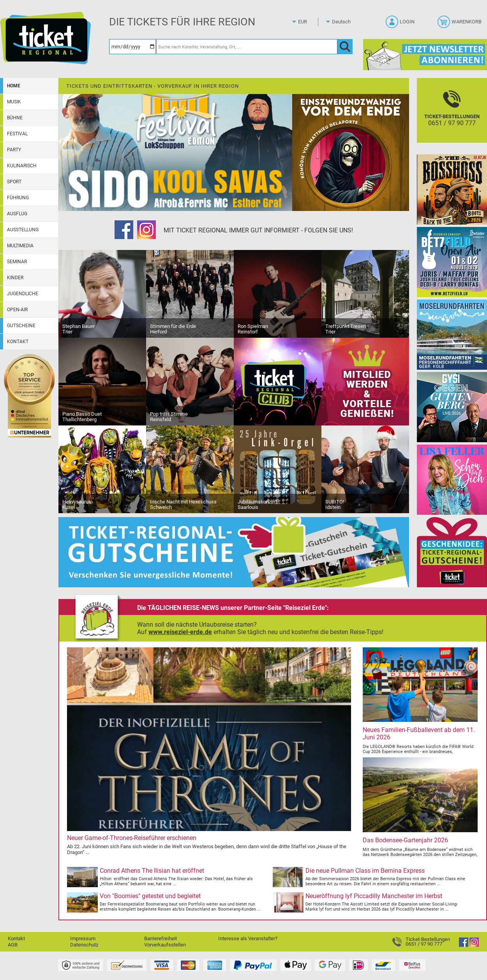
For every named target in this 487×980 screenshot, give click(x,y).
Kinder (15, 278)
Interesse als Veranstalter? (248, 938)
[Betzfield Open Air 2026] (452, 262)
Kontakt (18, 342)
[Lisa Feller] (452, 479)
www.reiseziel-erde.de (180, 632)
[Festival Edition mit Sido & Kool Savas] (175, 152)
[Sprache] (344, 22)
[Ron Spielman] (278, 293)
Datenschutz (84, 945)
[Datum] (132, 47)
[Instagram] (146, 231)
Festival (17, 134)
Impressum (83, 938)
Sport (14, 182)
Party (14, 150)
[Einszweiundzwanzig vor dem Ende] (351, 152)
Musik (14, 102)
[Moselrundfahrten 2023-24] (452, 334)
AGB (13, 945)
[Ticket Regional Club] (321, 381)
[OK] (345, 47)
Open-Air (17, 310)
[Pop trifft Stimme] (190, 381)
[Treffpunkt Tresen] (365, 293)
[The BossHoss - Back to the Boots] (452, 189)
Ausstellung (23, 230)
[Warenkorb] (460, 24)
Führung (18, 198)
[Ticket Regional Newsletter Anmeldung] (425, 54)
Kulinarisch (22, 166)
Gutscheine (21, 326)
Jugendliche (23, 294)
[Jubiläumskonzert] (278, 469)
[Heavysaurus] (102, 469)
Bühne (15, 118)
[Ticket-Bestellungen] (452, 117)
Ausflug (17, 214)
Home (14, 86)
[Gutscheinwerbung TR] (234, 552)
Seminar (17, 262)
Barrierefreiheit (161, 938)
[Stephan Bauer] (102, 293)
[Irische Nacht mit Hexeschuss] (190, 469)
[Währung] (310, 22)
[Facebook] (124, 231)
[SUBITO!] (365, 469)
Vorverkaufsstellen (165, 945)
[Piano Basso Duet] (102, 381)
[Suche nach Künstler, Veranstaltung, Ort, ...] (247, 47)
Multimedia (20, 246)
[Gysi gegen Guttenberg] (452, 407)
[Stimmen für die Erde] (190, 293)
